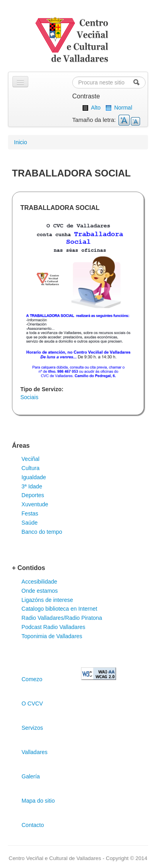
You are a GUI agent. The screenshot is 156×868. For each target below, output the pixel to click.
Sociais (29, 397)
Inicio (21, 142)
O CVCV (32, 703)
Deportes (33, 495)
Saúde (30, 523)
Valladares (35, 752)
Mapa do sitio (38, 801)
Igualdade (34, 477)
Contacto (33, 825)
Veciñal (31, 459)
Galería (31, 776)
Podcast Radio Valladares (53, 627)
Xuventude (35, 504)
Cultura (31, 468)
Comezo (32, 679)
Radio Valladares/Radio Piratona (62, 618)
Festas (30, 513)
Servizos (32, 728)
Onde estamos (40, 591)
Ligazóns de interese (47, 600)
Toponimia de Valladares (52, 636)
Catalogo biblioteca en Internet (59, 609)
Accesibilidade (39, 582)
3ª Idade (32, 486)
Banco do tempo (42, 532)
